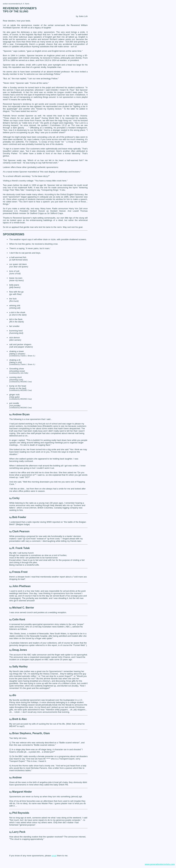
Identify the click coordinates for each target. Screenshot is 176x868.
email (54, 856)
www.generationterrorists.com (160, 864)
